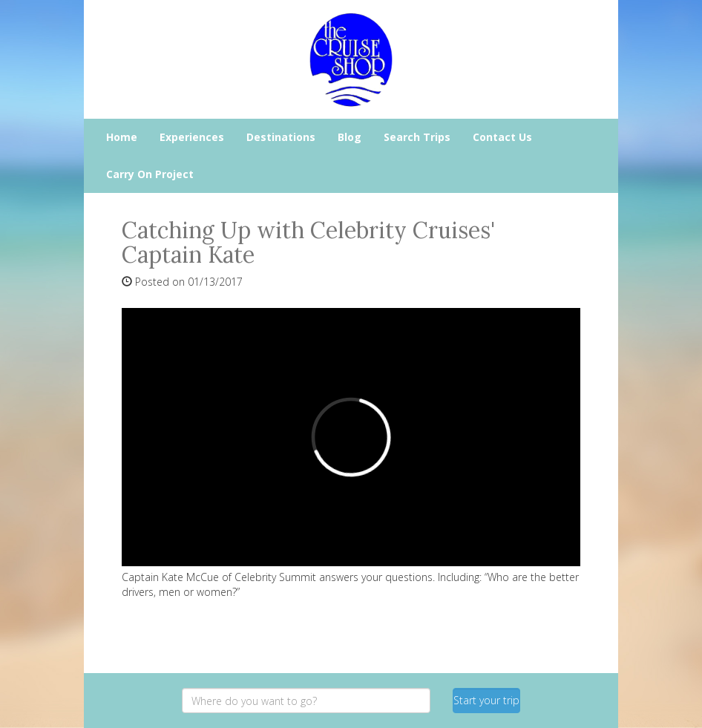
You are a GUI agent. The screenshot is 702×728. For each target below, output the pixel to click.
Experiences (192, 137)
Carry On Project (150, 174)
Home (122, 137)
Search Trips (417, 137)
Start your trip (486, 700)
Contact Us (502, 137)
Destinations (281, 137)
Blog (350, 137)
